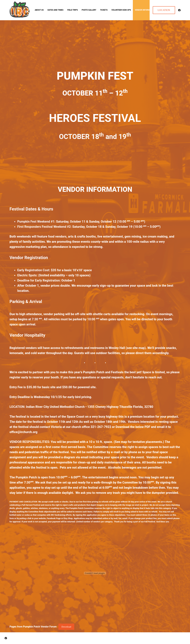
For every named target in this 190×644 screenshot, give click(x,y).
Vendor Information (145, 10)
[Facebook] (179, 10)
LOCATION (164, 10)
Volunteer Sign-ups (121, 10)
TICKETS (104, 10)
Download (66, 627)
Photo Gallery (89, 10)
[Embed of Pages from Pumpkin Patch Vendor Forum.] (95, 573)
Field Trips (73, 10)
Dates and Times (55, 10)
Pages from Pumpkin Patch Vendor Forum (33, 627)
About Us (39, 10)
